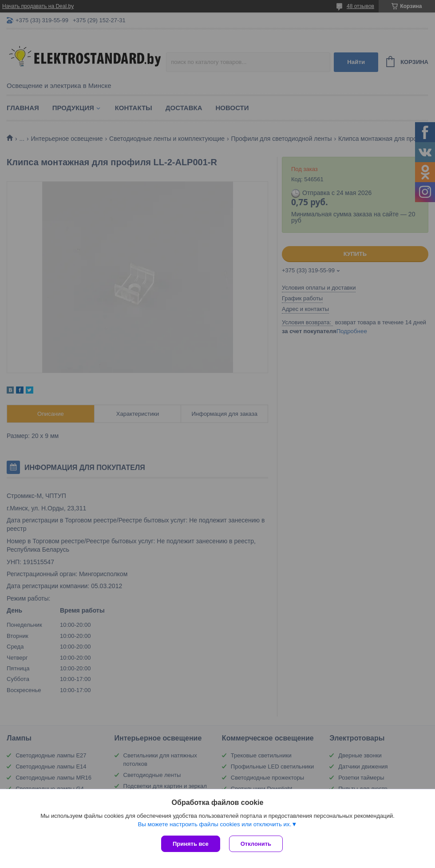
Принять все (191, 844)
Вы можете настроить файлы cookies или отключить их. (214, 824)
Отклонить (256, 844)
